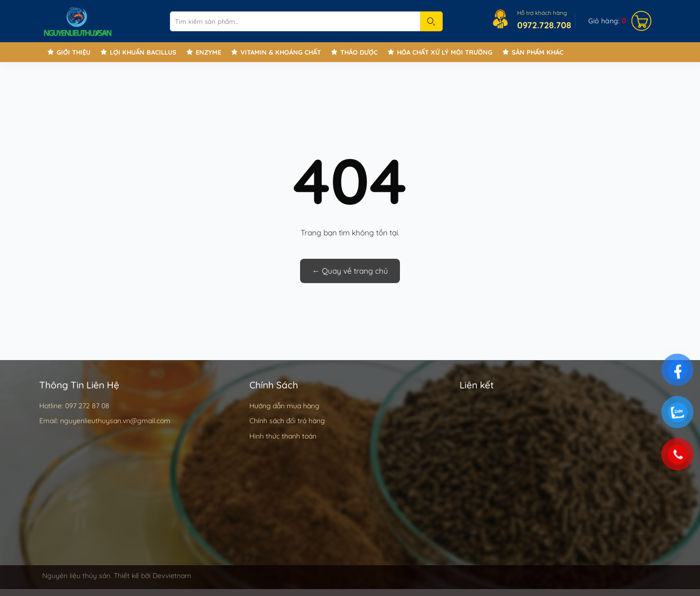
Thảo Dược (359, 52)
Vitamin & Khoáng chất (281, 52)
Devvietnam (172, 575)
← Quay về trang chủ (350, 271)
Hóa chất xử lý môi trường (445, 52)
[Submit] (431, 21)
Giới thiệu (74, 52)
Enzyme (208, 52)
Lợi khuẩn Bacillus (143, 52)
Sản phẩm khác (538, 52)
